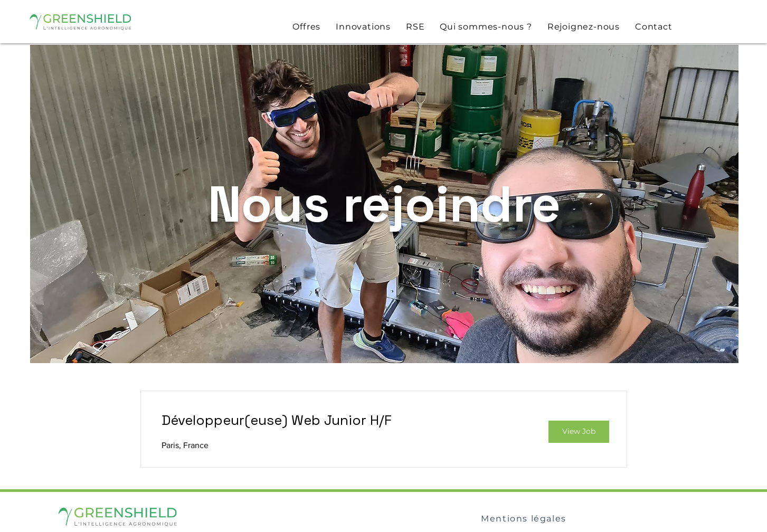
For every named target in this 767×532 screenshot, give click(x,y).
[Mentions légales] (525, 518)
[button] (307, 27)
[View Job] (579, 432)
